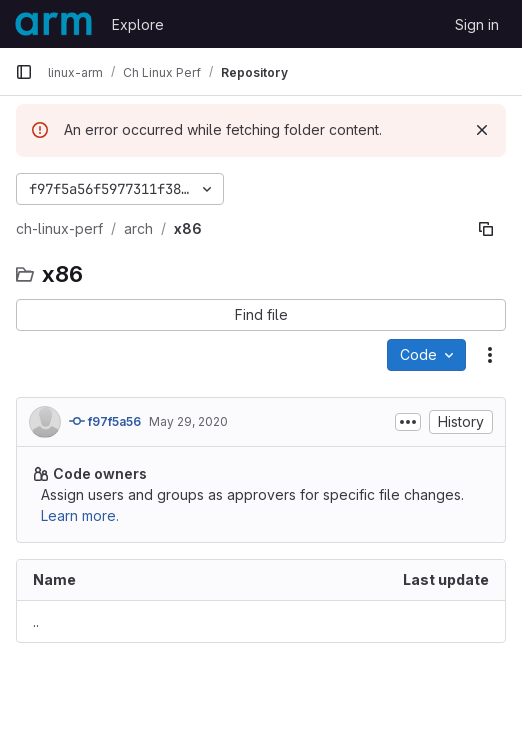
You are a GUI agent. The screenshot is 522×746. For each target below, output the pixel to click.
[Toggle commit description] (408, 422)
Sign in (477, 24)
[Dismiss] (482, 130)
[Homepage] (53, 24)
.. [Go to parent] (36, 621)
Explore (138, 24)
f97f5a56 (105, 421)
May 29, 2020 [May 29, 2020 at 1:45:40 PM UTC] (188, 421)
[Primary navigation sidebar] (24, 72)
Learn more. (80, 515)
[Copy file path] (486, 229)
